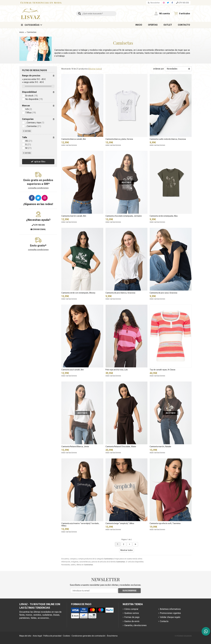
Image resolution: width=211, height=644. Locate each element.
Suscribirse (129, 591)
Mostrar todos (95, 69)
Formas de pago (132, 617)
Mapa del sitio (25, 636)
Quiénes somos (132, 613)
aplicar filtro (40, 162)
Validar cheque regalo (170, 617)
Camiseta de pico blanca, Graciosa (120, 293)
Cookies (66, 636)
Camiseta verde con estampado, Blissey (78, 293)
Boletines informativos (170, 609)
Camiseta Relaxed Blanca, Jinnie (75, 447)
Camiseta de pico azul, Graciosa (163, 293)
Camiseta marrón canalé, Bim (74, 216)
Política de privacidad (52, 636)
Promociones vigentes (170, 613)
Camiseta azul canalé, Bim (73, 370)
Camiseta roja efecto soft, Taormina (165, 523)
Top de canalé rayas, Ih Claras (162, 370)
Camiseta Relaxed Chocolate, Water (121, 447)
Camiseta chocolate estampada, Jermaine (124, 216)
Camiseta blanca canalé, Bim (74, 139)
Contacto (164, 621)
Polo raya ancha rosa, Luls (117, 370)
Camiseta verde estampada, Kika (164, 216)
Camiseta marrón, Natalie (160, 447)
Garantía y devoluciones (135, 625)
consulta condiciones (38, 188)
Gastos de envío (132, 621)
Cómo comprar (131, 609)
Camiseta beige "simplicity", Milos (120, 523)
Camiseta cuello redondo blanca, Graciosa (168, 139)
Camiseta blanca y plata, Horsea (119, 139)
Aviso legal (37, 636)
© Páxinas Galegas (183, 636)
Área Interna (112, 636)
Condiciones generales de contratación (88, 636)
